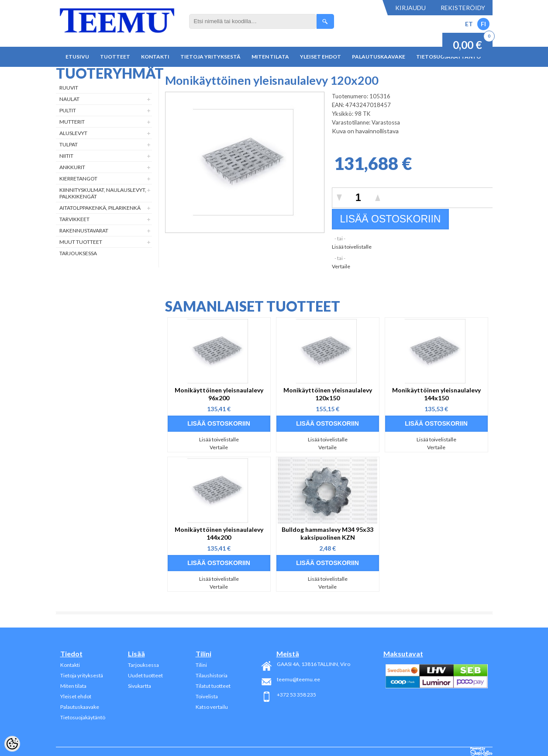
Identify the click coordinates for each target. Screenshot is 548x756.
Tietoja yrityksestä (210, 57)
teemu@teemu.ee (298, 679)
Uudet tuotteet (145, 675)
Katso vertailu (212, 707)
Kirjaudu (410, 8)
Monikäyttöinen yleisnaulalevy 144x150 (436, 394)
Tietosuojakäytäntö (83, 717)
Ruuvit (69, 88)
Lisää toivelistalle (352, 247)
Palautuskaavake (379, 57)
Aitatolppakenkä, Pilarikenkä (100, 208)
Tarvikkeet (74, 219)
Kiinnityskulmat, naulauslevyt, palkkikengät (103, 193)
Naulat (69, 99)
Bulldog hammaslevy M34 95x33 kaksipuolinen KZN (327, 533)
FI (483, 24)
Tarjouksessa (78, 253)
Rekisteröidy (463, 8)
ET (469, 24)
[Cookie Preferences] (12, 744)
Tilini (201, 665)
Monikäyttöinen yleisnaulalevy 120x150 (328, 394)
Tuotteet (115, 57)
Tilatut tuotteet (213, 686)
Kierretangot (78, 179)
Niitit (66, 156)
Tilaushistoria (212, 675)
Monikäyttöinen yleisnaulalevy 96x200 (219, 394)
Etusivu (77, 57)
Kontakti (155, 57)
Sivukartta (140, 686)
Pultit (68, 110)
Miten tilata (270, 57)
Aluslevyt (73, 133)
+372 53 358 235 (296, 695)
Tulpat (69, 144)
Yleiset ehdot (321, 57)
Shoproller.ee (481, 752)
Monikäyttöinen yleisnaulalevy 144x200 (219, 533)
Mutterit (72, 122)
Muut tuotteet (81, 242)
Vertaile (341, 266)
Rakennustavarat (84, 231)
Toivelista (207, 696)
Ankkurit (72, 167)
